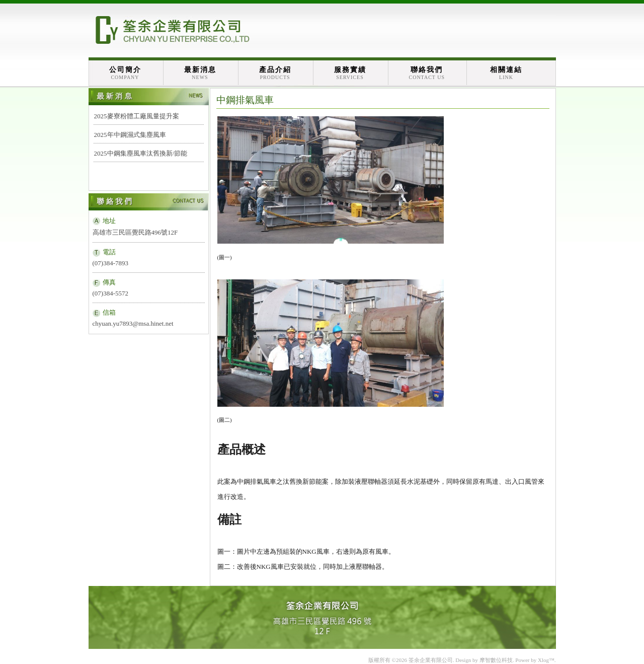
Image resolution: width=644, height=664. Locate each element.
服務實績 (350, 73)
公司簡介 (125, 73)
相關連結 (506, 73)
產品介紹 (275, 73)
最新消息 (200, 73)
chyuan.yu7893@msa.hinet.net (133, 323)
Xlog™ (546, 660)
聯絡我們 (427, 73)
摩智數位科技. (497, 660)
